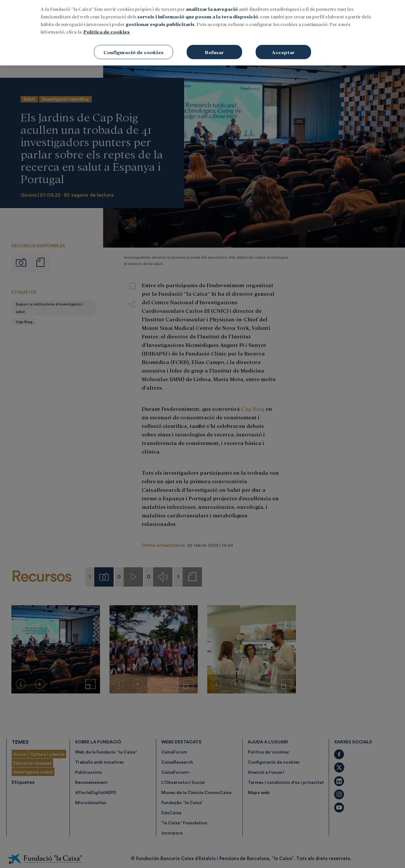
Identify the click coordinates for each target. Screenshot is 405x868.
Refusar (214, 47)
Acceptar (283, 47)
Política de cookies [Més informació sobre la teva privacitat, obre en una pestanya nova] (106, 26)
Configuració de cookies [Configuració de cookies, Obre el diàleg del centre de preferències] (134, 47)
